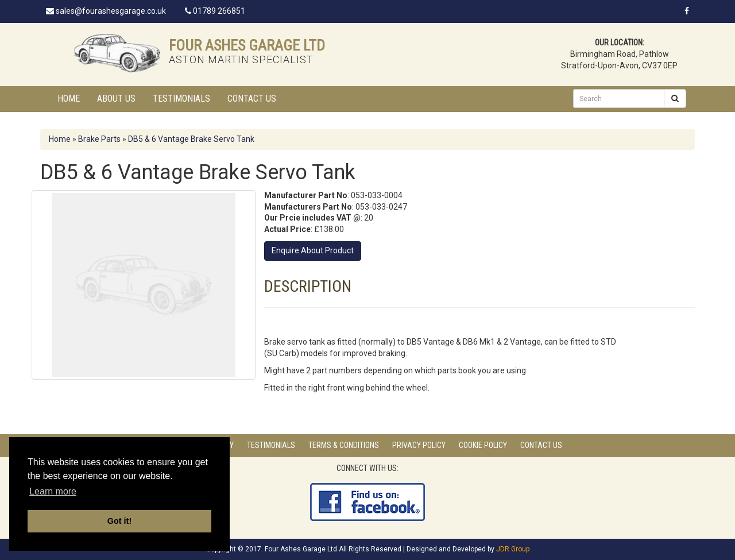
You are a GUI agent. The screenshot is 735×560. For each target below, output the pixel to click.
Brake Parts (99, 139)
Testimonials (181, 99)
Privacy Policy (419, 445)
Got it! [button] (119, 521)
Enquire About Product (313, 250)
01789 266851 (215, 11)
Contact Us (252, 99)
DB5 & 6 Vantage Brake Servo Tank (191, 139)
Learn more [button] (53, 491)
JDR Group (513, 549)
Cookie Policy (483, 445)
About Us (116, 99)
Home (69, 99)
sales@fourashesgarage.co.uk (106, 11)
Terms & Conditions (344, 445)
